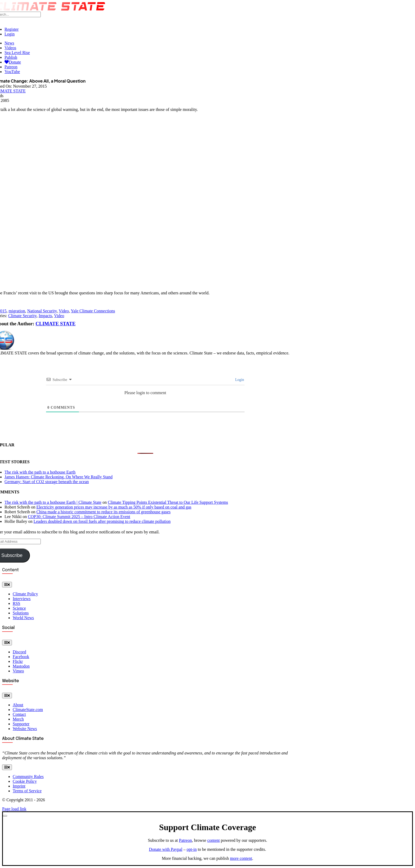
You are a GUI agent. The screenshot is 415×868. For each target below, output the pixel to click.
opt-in (192, 849)
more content (241, 858)
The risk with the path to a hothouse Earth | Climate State (53, 502)
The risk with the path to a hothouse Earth (40, 472)
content (213, 840)
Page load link (14, 809)
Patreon (185, 840)
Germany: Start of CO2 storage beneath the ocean (47, 482)
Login (239, 380)
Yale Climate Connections (93, 311)
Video (64, 311)
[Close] (5, 816)
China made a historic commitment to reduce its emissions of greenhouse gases (103, 512)
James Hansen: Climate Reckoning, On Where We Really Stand (58, 477)
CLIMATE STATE (55, 324)
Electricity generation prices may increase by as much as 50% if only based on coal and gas (114, 507)
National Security (42, 311)
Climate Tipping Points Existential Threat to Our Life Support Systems (168, 502)
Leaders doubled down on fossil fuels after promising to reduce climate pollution (102, 521)
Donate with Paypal (166, 849)
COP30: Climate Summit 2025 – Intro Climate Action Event (79, 517)
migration (17, 311)
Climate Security (22, 316)
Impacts (45, 316)
